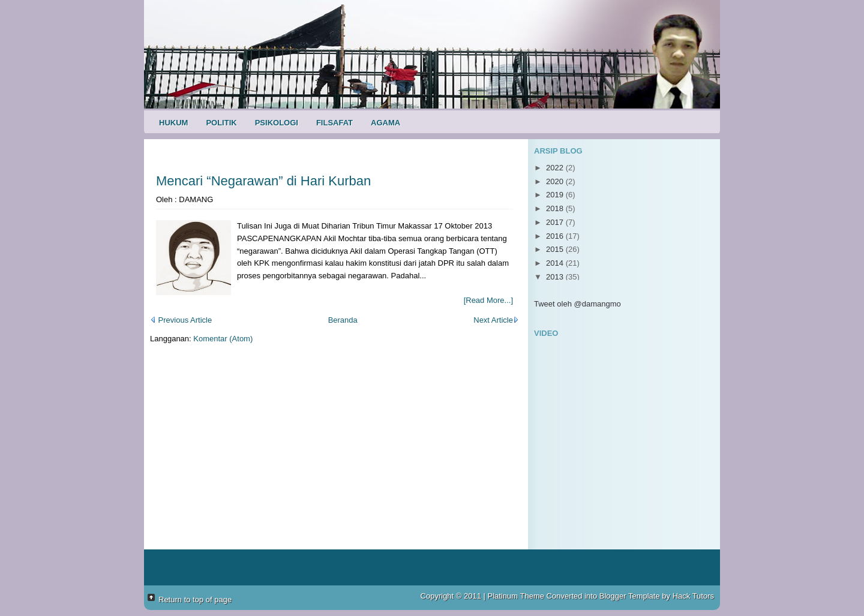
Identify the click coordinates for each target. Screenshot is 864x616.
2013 (556, 277)
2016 (556, 236)
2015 (556, 249)
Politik (221, 123)
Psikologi (277, 123)
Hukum (173, 123)
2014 (556, 263)
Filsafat (334, 123)
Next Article (496, 320)
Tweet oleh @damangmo (577, 304)
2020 (556, 181)
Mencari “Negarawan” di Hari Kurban (263, 181)
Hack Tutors (693, 596)
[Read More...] (488, 300)
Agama (385, 123)
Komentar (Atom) (223, 339)
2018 (556, 208)
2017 (556, 222)
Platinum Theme (516, 596)
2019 (556, 195)
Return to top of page (195, 600)
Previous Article (181, 320)
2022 (556, 168)
